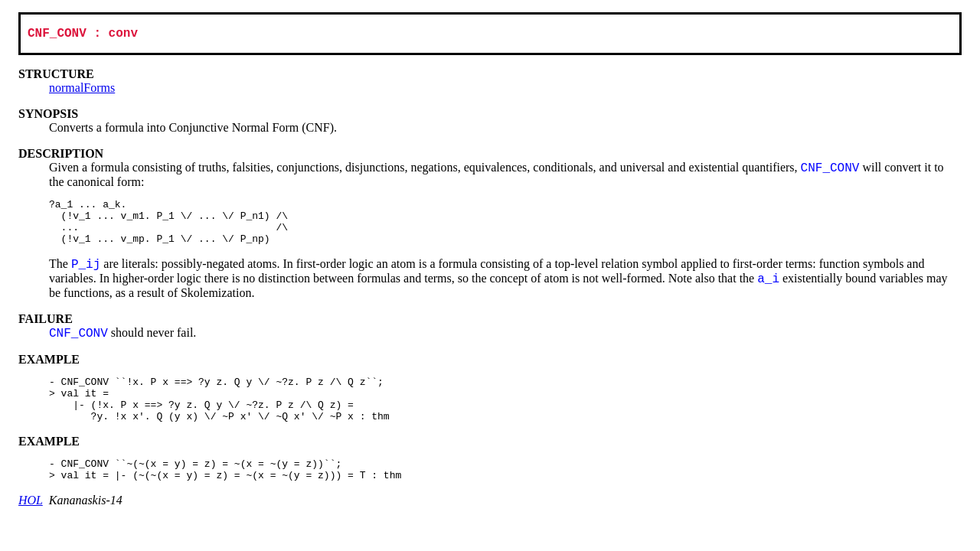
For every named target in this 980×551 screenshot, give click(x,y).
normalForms (82, 91)
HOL (31, 526)
